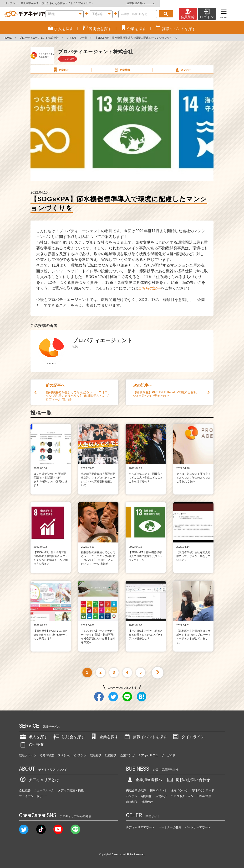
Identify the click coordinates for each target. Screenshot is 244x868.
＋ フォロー (68, 59)
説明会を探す (69, 737)
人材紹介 (161, 796)
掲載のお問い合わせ (188, 780)
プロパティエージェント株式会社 (39, 38)
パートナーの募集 (170, 827)
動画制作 (132, 802)
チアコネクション (182, 796)
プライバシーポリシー (33, 796)
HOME (8, 38)
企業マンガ (127, 755)
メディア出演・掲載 (71, 790)
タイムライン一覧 (77, 38)
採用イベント (158, 790)
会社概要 (25, 790)
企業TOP (61, 70)
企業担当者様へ (225, 3)
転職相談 (111, 755)
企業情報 (122, 70)
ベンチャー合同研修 (139, 796)
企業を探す (104, 737)
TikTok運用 (204, 796)
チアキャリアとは (39, 780)
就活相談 (96, 755)
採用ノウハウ (179, 790)
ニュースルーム (44, 790)
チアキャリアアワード (140, 827)
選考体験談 (47, 755)
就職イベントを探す (145, 737)
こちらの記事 (149, 288)
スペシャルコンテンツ (72, 755)
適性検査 (31, 744)
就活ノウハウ (28, 755)
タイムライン (188, 737)
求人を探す (33, 737)
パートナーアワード (198, 827)
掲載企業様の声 (136, 790)
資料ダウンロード (203, 790)
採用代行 (147, 802)
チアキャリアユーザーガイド (157, 755)
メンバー (183, 70)
